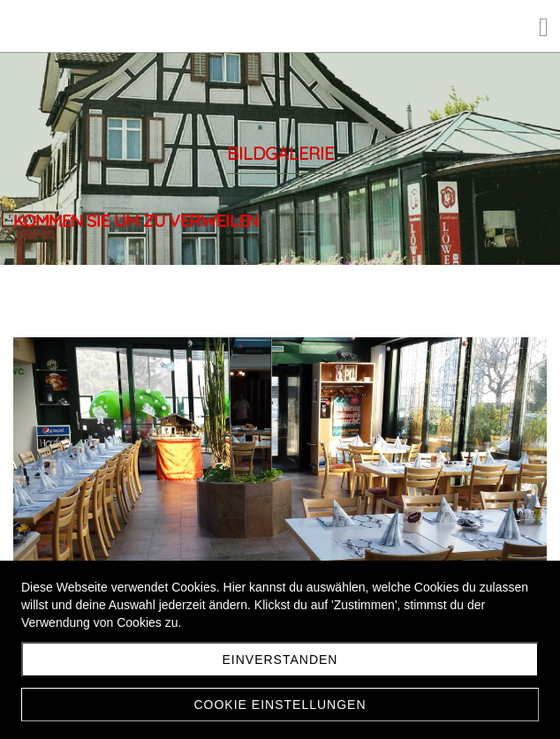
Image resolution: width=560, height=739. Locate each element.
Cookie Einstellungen (280, 705)
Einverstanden (280, 660)
